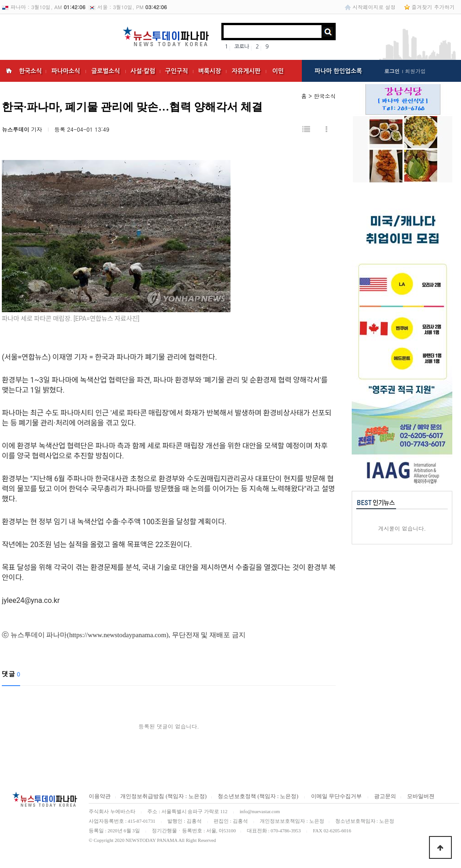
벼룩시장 (209, 71)
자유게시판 (246, 71)
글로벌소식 (106, 71)
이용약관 (100, 796)
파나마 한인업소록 (338, 71)
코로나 (242, 47)
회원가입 (415, 71)
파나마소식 (66, 71)
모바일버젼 (421, 796)
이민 (278, 71)
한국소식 (30, 71)
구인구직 (177, 71)
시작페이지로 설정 (374, 7)
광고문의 (385, 796)
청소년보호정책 (236, 796)
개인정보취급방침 (142, 796)
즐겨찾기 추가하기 (433, 7)
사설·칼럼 (143, 71)
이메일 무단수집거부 (336, 796)
